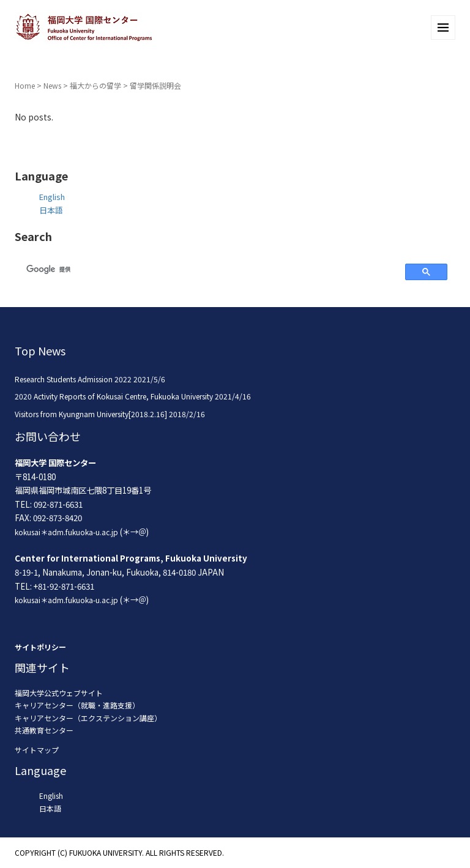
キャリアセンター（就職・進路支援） (77, 705)
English (52, 197)
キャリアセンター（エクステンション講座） (88, 718)
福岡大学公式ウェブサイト (59, 693)
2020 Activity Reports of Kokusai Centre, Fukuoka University (114, 396)
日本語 (51, 210)
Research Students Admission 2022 (73, 379)
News (52, 85)
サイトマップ (37, 750)
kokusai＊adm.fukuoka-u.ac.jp (66, 532)
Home (25, 85)
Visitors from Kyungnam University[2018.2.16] (91, 414)
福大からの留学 (95, 85)
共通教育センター (44, 730)
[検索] (208, 270)
